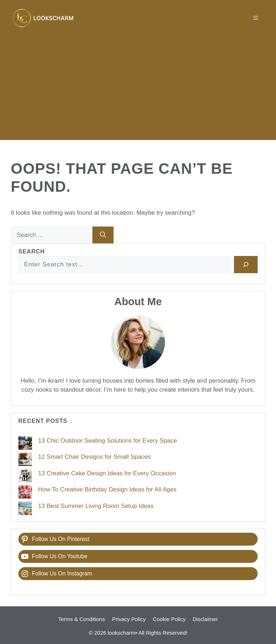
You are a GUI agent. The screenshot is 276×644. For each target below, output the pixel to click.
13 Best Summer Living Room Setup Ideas (96, 506)
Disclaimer (205, 619)
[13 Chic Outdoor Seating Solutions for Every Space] (25, 444)
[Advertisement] (138, 90)
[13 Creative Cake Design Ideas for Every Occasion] (25, 477)
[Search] (103, 235)
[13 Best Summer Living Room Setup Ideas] (25, 510)
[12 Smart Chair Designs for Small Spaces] (25, 461)
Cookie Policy (169, 619)
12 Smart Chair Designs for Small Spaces (95, 457)
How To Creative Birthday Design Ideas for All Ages (107, 489)
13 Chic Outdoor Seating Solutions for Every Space (108, 441)
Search (32, 251)
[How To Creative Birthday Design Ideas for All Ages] (25, 493)
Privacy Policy (129, 619)
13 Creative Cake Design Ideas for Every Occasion (107, 473)
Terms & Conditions (82, 619)
